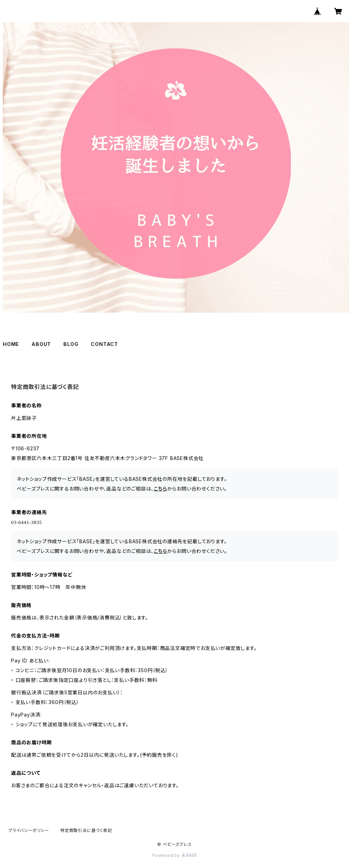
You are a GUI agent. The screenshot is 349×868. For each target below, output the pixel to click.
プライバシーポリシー (29, 830)
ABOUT (41, 344)
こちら (160, 489)
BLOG (71, 344)
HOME (11, 344)
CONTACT (104, 344)
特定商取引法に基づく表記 (86, 830)
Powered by (174, 855)
